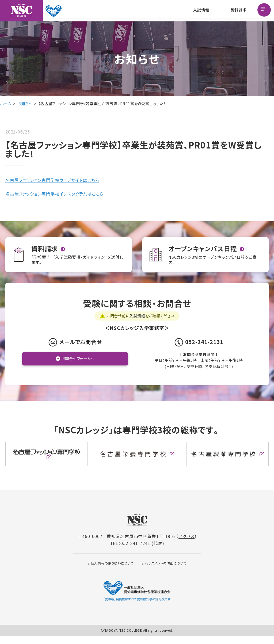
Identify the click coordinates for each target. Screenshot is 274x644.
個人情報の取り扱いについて (112, 571)
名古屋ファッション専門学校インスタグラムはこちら (54, 194)
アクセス (187, 544)
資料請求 (238, 11)
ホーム (6, 104)
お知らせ (25, 104)
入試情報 (201, 11)
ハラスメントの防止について (166, 571)
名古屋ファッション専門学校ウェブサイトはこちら (52, 180)
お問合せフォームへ (78, 367)
